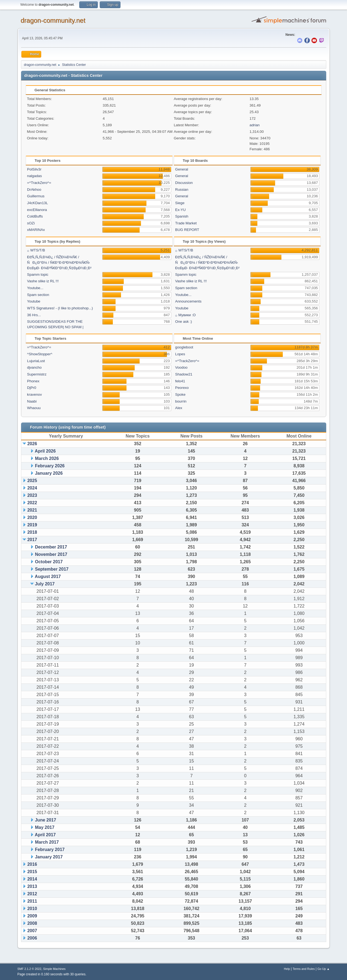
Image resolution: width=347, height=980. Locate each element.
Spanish (182, 216)
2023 (32, 495)
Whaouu (34, 408)
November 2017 (51, 554)
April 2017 (45, 835)
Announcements (188, 301)
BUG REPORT (187, 230)
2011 (32, 901)
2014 (32, 879)
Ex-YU (180, 210)
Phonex (33, 381)
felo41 (180, 381)
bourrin (181, 401)
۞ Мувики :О (185, 315)
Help (287, 969)
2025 (32, 481)
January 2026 (49, 473)
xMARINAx (36, 230)
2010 (32, 909)
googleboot (184, 347)
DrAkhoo (34, 190)
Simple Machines (54, 969)
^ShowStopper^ (40, 354)
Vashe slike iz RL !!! (43, 281)
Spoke (180, 394)
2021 (32, 510)
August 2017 (48, 576)
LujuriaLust (36, 361)
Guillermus (36, 196)
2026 (32, 444)
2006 (32, 938)
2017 (32, 540)
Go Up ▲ (324, 969)
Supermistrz (37, 374)
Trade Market (186, 223)
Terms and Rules (304, 969)
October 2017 (49, 562)
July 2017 (45, 584)
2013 (32, 886)
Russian (182, 190)
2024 (32, 488)
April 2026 (45, 451)
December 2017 (51, 547)
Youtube (34, 301)
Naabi (32, 401)
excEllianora (37, 210)
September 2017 (52, 569)
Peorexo (182, 388)
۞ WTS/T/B (36, 250)
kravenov (34, 394)
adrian (255, 125)
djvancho (34, 367)
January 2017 (49, 857)
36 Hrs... (34, 315)
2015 (32, 872)
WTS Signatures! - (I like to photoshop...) (60, 308)
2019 (32, 525)
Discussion (184, 183)
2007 (32, 931)
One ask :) (183, 322)
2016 (32, 864)
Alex (179, 408)
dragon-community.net (53, 20)
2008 (32, 923)
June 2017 (45, 820)
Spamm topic (38, 275)
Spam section (38, 295)
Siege (180, 203)
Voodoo (181, 367)
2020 (32, 517)
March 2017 (47, 842)
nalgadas (34, 176)
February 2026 (50, 466)
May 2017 (45, 827)
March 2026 (47, 458)
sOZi (31, 223)
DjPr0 (32, 388)
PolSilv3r (34, 169)
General (182, 169)
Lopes (180, 354)
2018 (32, 532)
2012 (32, 894)
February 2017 (50, 850)
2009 (32, 916)
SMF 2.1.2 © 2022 (30, 969)
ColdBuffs (35, 216)
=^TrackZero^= (39, 183)
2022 (32, 503)
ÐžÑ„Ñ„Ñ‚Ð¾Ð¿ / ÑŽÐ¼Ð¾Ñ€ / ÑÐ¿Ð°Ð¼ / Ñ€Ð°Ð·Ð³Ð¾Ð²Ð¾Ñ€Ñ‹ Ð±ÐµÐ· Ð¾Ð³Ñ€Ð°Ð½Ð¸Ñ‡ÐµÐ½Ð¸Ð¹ (59, 262)
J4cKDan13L (37, 203)
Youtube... (35, 288)
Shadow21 (184, 374)
